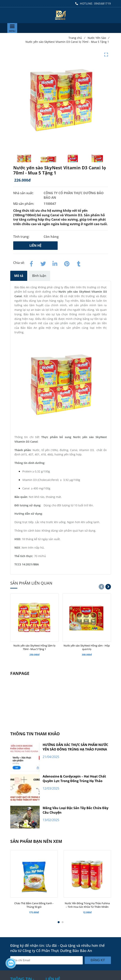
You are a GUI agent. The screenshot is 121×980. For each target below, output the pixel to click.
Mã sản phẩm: (24, 204)
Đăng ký (98, 960)
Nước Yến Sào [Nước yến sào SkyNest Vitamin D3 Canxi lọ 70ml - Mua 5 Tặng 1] (98, 38)
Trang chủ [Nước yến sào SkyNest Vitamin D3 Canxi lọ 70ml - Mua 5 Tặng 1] (77, 38)
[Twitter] (43, 263)
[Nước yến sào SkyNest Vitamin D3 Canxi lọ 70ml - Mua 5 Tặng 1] (61, 15)
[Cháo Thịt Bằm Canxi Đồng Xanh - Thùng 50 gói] (34, 905)
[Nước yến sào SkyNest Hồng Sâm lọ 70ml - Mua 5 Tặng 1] (34, 647)
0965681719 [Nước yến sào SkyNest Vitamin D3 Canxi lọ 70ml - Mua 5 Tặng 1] (103, 3)
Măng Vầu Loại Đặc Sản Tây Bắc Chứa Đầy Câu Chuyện (76, 810)
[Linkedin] (55, 263)
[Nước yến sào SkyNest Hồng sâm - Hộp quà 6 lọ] (87, 647)
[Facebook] (31, 263)
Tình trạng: (22, 237)
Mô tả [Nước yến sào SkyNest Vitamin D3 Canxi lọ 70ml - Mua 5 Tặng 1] (19, 276)
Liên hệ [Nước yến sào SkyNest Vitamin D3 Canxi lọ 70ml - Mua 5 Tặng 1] (35, 245)
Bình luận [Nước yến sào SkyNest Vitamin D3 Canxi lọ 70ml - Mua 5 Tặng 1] (39, 276)
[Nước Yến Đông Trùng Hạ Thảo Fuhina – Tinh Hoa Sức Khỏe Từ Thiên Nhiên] (87, 905)
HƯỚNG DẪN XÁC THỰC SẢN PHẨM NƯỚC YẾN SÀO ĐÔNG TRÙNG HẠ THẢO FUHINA (75, 747)
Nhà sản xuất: (24, 193)
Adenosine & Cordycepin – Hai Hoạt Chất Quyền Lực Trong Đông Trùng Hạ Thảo (74, 779)
